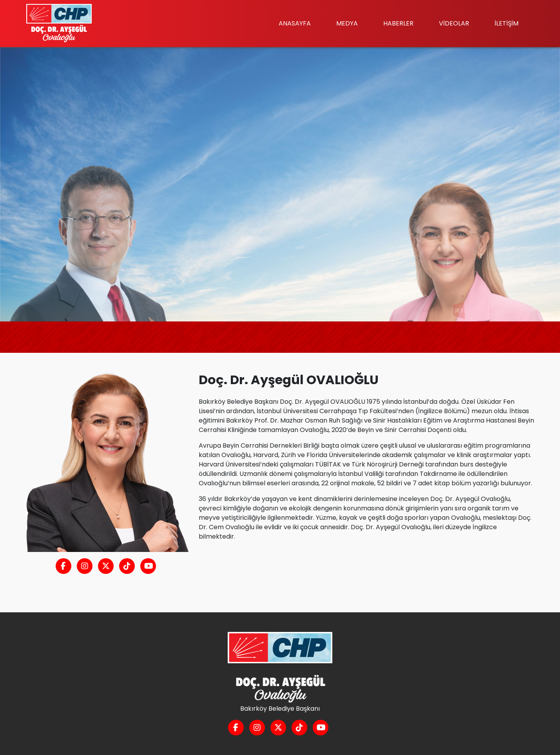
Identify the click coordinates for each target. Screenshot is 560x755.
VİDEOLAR (454, 23)
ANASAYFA (295, 23)
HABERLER (398, 23)
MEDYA (347, 23)
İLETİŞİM (507, 23)
